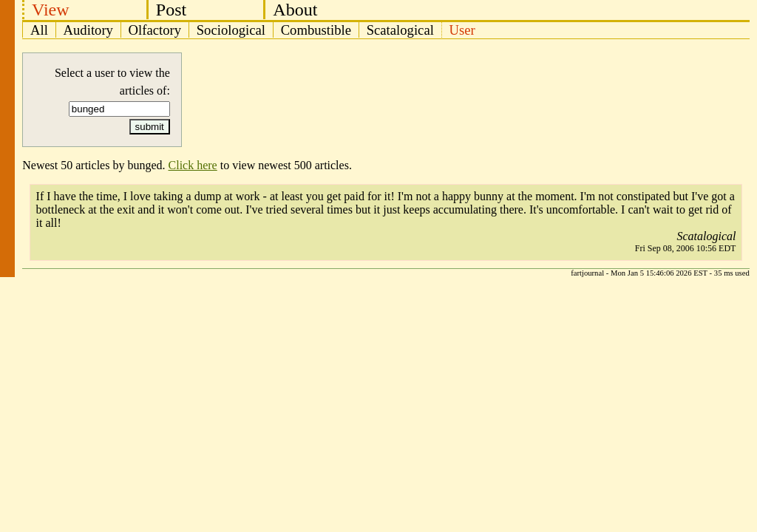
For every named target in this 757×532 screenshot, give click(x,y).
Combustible (316, 30)
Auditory (88, 30)
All (39, 30)
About (295, 10)
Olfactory (155, 30)
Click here (193, 165)
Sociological (231, 30)
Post (171, 10)
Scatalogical (400, 30)
